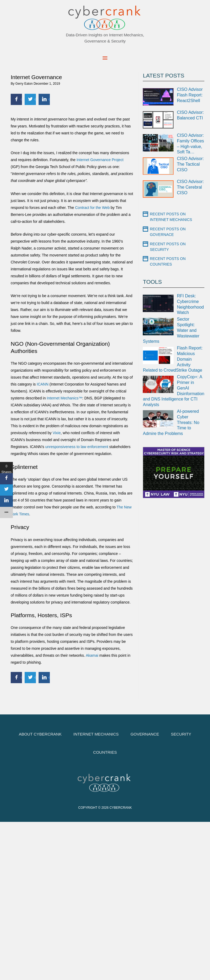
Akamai (92, 655)
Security (181, 734)
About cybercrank (40, 734)
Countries (105, 752)
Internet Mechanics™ (65, 398)
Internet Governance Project (100, 160)
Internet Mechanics (96, 734)
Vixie (57, 433)
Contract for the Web (92, 208)
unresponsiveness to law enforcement (77, 447)
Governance (145, 734)
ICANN (43, 384)
